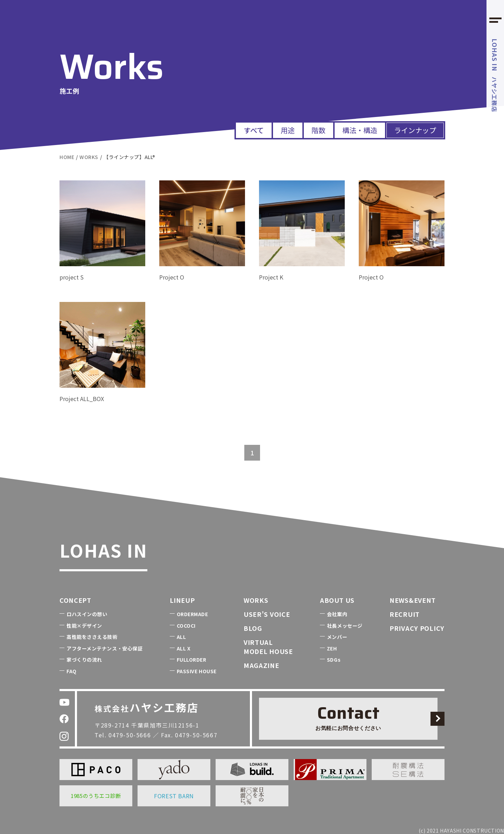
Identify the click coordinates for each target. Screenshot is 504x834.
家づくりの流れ (84, 660)
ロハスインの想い (87, 614)
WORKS (256, 600)
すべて (254, 130)
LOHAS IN (103, 550)
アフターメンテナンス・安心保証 (104, 648)
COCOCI (186, 626)
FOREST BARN (174, 796)
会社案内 (337, 614)
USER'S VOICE (267, 614)
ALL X (184, 648)
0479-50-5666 (130, 735)
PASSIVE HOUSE (197, 671)
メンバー (337, 637)
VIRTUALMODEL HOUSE (268, 646)
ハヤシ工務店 (495, 75)
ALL (181, 637)
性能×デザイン (84, 626)
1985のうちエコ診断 (96, 796)
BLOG (253, 628)
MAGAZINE (261, 665)
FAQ (72, 671)
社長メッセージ (345, 626)
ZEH (332, 648)
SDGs (334, 660)
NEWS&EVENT (413, 600)
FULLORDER (192, 660)
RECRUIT (405, 614)
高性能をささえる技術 (92, 637)
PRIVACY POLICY (417, 628)
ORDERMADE (192, 614)
